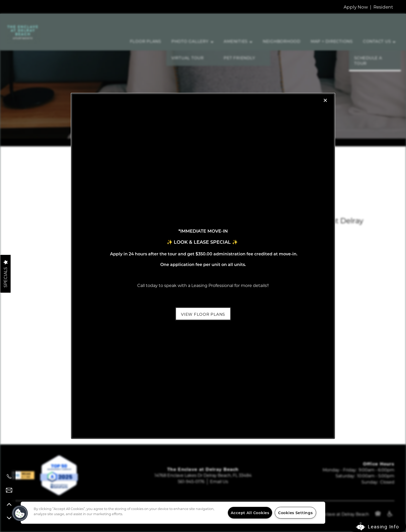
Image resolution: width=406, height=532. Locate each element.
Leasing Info (383, 527)
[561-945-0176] (9, 477)
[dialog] (203, 266)
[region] (173, 513)
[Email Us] (9, 490)
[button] (203, 314)
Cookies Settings (295, 513)
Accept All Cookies (250, 513)
